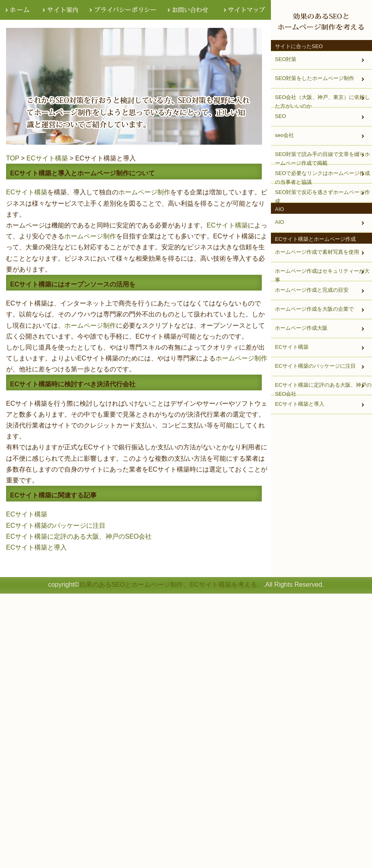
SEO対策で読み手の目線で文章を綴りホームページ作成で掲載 (322, 158)
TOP (13, 158)
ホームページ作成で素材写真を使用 (317, 252)
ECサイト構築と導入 (36, 547)
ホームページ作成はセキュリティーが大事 (322, 275)
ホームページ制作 (144, 192)
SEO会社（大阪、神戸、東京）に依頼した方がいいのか (322, 101)
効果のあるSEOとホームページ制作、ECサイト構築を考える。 (171, 585)
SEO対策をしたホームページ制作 (315, 78)
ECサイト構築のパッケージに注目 (56, 526)
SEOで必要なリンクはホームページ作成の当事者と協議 (322, 177)
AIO (279, 222)
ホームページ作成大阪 (301, 328)
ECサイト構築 (47, 158)
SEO (280, 116)
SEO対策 (286, 59)
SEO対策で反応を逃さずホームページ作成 (322, 196)
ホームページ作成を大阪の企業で (314, 309)
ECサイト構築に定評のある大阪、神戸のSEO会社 (79, 536)
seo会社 (284, 135)
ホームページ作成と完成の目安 (312, 290)
